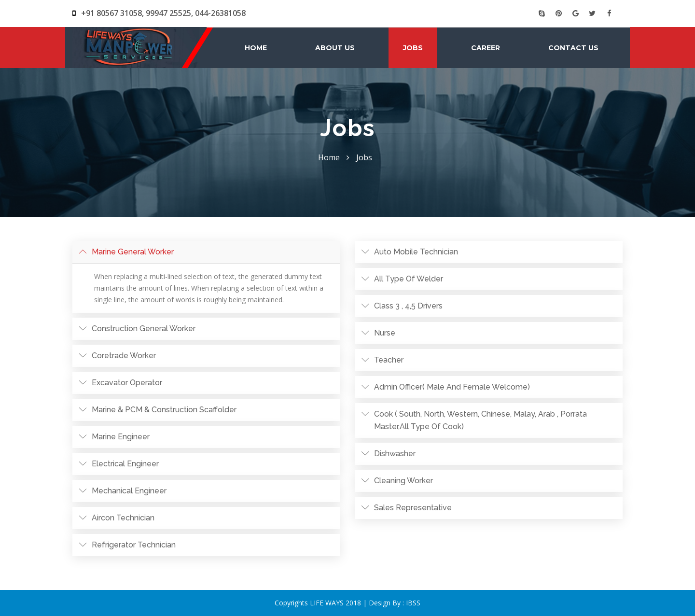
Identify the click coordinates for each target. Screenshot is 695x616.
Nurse (385, 333)
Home (256, 48)
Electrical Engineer (125, 464)
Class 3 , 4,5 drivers (408, 306)
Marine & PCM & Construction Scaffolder (164, 410)
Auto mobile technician (416, 252)
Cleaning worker (403, 481)
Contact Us (573, 48)
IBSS (413, 603)
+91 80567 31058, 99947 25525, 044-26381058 (159, 13)
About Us (335, 48)
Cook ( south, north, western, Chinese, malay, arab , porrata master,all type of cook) (480, 420)
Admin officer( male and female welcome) (452, 387)
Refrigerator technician (134, 545)
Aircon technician (123, 518)
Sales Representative (413, 508)
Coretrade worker (124, 356)
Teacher (389, 360)
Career (486, 48)
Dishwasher (395, 454)
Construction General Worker (144, 329)
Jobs (413, 48)
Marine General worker (133, 252)
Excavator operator (127, 383)
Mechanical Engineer (129, 491)
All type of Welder (409, 279)
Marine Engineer (121, 437)
